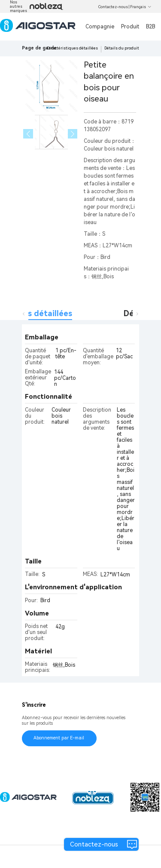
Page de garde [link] (39, 48)
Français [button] (141, 7)
